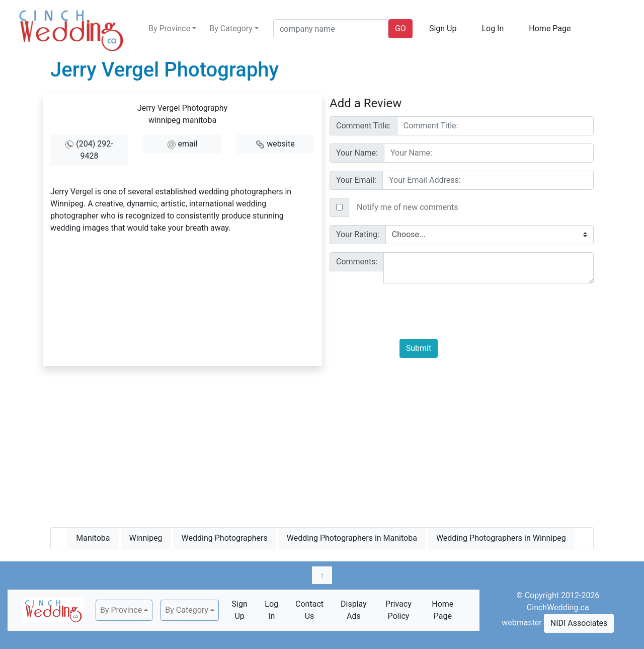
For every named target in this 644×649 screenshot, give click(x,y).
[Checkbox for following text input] (339, 207)
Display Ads (354, 610)
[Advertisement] (322, 445)
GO (400, 28)
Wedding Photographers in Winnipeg (501, 538)
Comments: (357, 262)
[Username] (495, 126)
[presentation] (476, 311)
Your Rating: (358, 234)
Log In (493, 28)
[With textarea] (489, 268)
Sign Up (443, 28)
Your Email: (356, 180)
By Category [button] (231, 28)
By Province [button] (169, 28)
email (188, 144)
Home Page (550, 28)
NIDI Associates (579, 623)
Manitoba (93, 538)
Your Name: (357, 153)
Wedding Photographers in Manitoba (352, 538)
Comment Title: (364, 126)
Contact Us (309, 610)
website (280, 144)
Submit (419, 348)
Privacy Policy (398, 610)
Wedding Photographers (225, 538)
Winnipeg (146, 538)
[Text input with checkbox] (471, 207)
